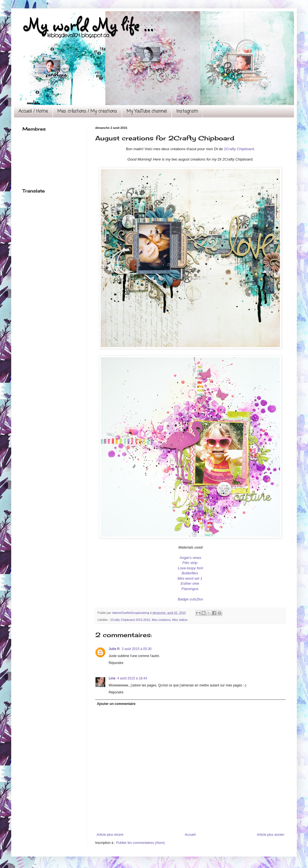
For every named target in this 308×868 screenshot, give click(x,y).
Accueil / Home (33, 112)
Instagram (187, 112)
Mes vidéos (180, 620)
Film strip (190, 563)
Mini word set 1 (190, 578)
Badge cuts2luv (190, 599)
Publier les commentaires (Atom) (141, 843)
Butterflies (190, 573)
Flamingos (191, 589)
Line (112, 678)
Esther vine (190, 583)
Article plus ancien (271, 835)
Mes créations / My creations (87, 112)
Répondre (116, 663)
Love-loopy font (190, 568)
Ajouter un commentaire (116, 704)
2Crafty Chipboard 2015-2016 (130, 620)
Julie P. (114, 649)
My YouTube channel (147, 112)
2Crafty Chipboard (239, 149)
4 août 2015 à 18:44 (132, 678)
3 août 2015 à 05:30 (136, 649)
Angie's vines (190, 558)
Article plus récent (110, 835)
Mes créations (161, 620)
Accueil (190, 835)
